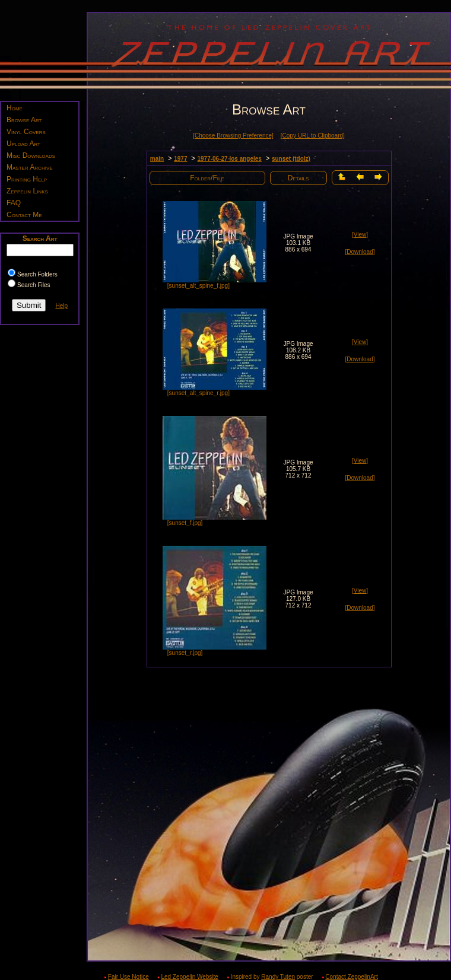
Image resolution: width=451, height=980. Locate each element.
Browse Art (24, 120)
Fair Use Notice (128, 977)
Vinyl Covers (26, 132)
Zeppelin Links (27, 191)
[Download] (360, 252)
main (157, 159)
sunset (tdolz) (291, 159)
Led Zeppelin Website (190, 977)
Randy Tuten (278, 977)
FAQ (14, 203)
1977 (180, 159)
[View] (360, 235)
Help (61, 306)
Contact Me (24, 215)
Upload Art (23, 144)
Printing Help (27, 179)
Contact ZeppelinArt (351, 977)
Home (15, 108)
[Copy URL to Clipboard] (313, 136)
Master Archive (30, 167)
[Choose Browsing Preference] (233, 136)
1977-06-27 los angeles (229, 159)
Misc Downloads (31, 155)
